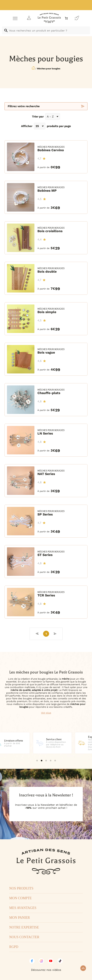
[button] (37, 761)
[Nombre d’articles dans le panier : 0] (66, 18)
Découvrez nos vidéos (46, 970)
